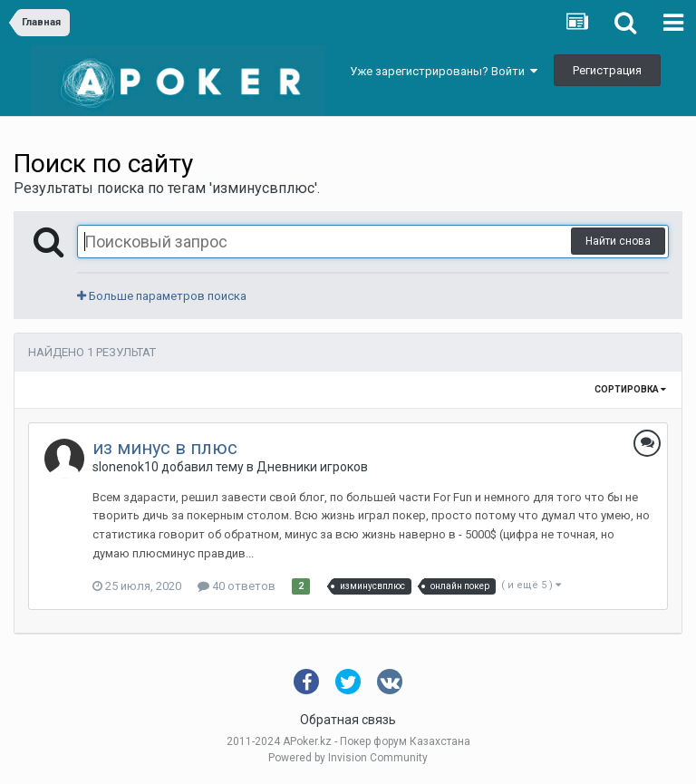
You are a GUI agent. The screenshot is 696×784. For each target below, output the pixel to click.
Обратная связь (348, 720)
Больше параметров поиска (162, 296)
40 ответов (237, 586)
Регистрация (607, 70)
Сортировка (630, 389)
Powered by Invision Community (348, 758)
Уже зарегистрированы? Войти (444, 71)
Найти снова (618, 241)
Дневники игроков (312, 467)
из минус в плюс (165, 448)
